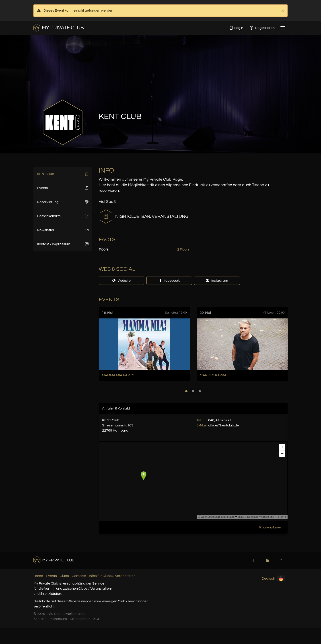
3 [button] (200, 391)
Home (38, 576)
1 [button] (186, 391)
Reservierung (63, 202)
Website (121, 281)
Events (63, 188)
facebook (169, 281)
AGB (97, 619)
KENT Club (63, 174)
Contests (79, 576)
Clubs (64, 576)
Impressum (58, 619)
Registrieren (262, 28)
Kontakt (40, 619)
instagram (217, 281)
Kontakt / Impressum (63, 244)
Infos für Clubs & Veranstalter (112, 576)
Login (236, 28)
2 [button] (193, 391)
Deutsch (273, 579)
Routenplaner (270, 527)
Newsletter (63, 230)
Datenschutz (80, 619)
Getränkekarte (63, 216)
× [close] (283, 11)
